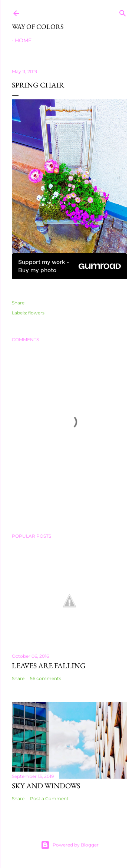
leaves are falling (49, 666)
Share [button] (18, 303)
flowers (36, 313)
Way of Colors (38, 27)
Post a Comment (49, 798)
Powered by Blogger (70, 845)
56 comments (46, 678)
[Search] (123, 12)
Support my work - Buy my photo (69, 266)
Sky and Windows (46, 786)
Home (23, 40)
